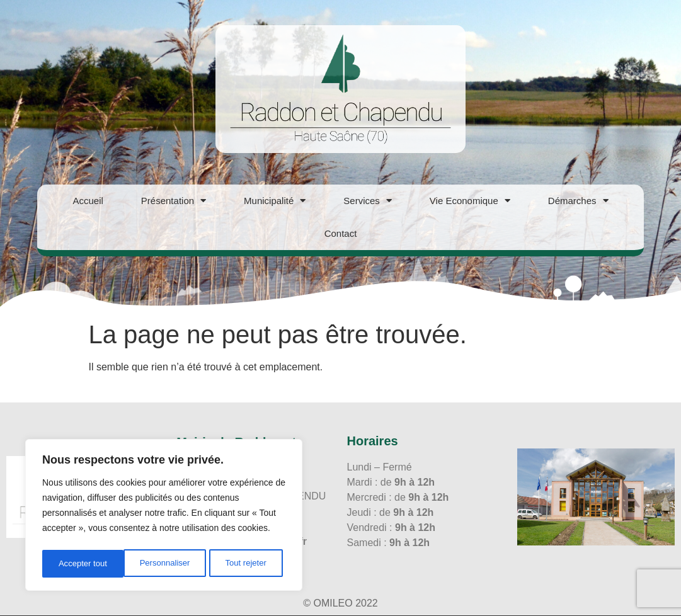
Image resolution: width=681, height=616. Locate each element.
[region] (164, 517)
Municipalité (275, 201)
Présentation (174, 201)
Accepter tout (246, 564)
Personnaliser (83, 564)
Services (368, 201)
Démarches (578, 201)
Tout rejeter (165, 564)
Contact (341, 233)
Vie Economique (470, 201)
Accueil (88, 201)
